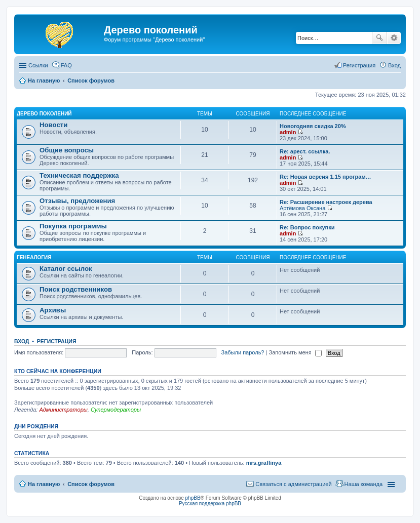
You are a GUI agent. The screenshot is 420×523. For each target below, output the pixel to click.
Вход (22, 341)
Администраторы (63, 410)
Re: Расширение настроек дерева (326, 202)
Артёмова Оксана (302, 208)
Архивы (53, 310)
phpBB (193, 498)
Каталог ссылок (66, 269)
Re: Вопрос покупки (307, 227)
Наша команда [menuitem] (364, 484)
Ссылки (38, 65)
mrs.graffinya (264, 463)
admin (288, 132)
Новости (53, 125)
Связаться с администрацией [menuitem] (293, 484)
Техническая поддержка (79, 175)
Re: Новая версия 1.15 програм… (326, 177)
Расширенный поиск (394, 38)
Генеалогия (34, 257)
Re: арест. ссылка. (305, 151)
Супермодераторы (116, 410)
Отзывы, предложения (77, 201)
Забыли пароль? (243, 352)
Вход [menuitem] (394, 65)
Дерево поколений (44, 114)
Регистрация (57, 341)
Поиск (379, 38)
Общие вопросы (67, 150)
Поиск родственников (76, 289)
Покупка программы (73, 226)
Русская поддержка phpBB (210, 504)
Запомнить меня (295, 352)
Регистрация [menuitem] (359, 65)
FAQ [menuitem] (66, 65)
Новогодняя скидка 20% (313, 126)
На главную (44, 484)
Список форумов (91, 484)
